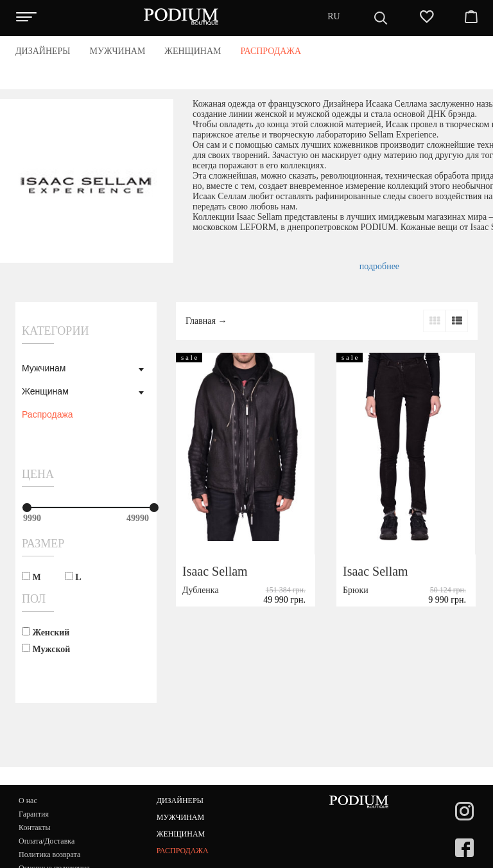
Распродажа (48, 414)
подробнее (379, 266)
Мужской (46, 649)
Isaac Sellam (215, 571)
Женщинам (45, 391)
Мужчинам (44, 368)
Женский (46, 632)
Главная (201, 321)
